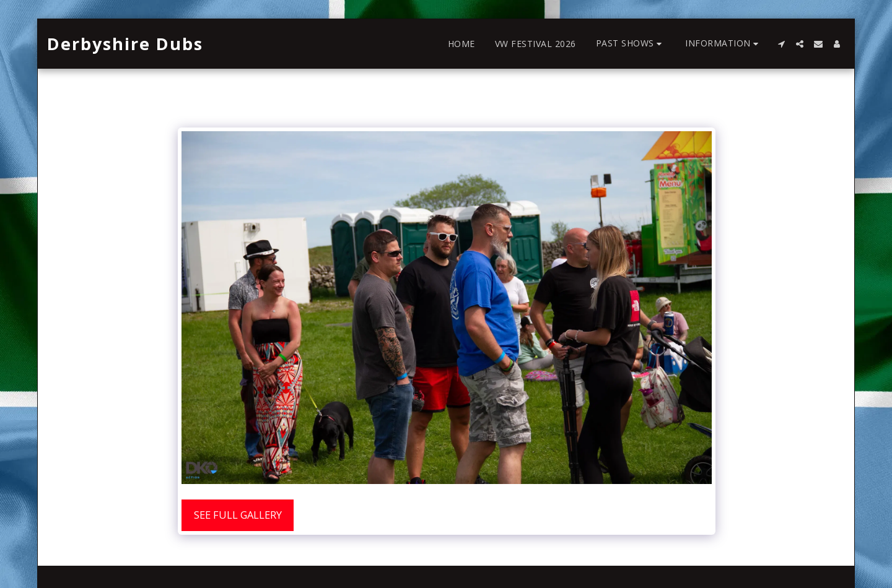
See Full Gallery (238, 515)
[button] (631, 44)
